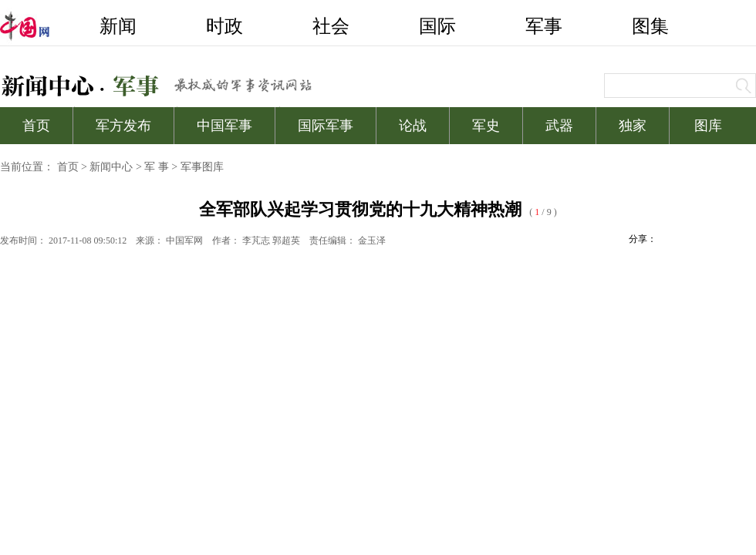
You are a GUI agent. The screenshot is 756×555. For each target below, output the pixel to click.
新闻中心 (111, 167)
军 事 (157, 167)
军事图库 (202, 167)
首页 (68, 167)
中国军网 (184, 240)
